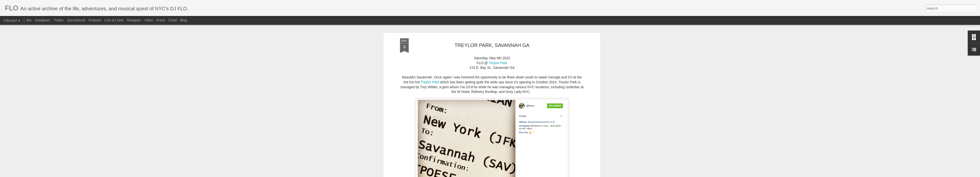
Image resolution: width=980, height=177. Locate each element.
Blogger (497, 174)
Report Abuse (511, 174)
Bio (29, 20)
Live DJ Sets (114, 20)
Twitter (59, 20)
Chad (173, 20)
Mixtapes (134, 20)
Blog (184, 20)
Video (148, 20)
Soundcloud (76, 20)
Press (161, 20)
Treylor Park (430, 27)
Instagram (42, 20)
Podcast (95, 20)
